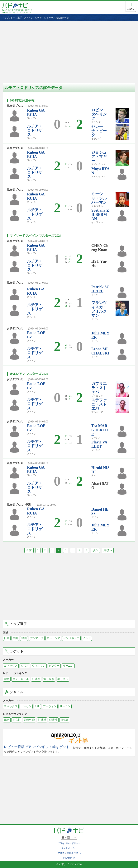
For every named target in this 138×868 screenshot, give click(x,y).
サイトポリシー (69, 848)
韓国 (24, 638)
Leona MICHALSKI (100, 351)
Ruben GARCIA (36, 112)
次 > (95, 550)
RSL (37, 706)
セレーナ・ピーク (99, 131)
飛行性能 (29, 720)
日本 (7, 638)
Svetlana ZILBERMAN (100, 214)
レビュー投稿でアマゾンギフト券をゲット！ (38, 747)
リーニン (68, 666)
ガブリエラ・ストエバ (99, 388)
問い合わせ (69, 858)
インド (87, 638)
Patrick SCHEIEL (100, 289)
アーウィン (50, 706)
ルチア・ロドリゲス (35, 130)
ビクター (54, 666)
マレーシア (53, 638)
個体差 (65, 720)
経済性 (53, 720)
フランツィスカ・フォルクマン (99, 309)
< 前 (29, 550)
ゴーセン (26, 706)
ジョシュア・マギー (99, 157)
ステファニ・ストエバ (99, 404)
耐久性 (17, 720)
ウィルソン (39, 666)
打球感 (36, 679)
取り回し (63, 679)
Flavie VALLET (99, 444)
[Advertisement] (69, 50)
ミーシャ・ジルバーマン (99, 198)
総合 (7, 679)
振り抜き (49, 679)
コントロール (21, 679)
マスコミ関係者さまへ (69, 853)
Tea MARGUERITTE (100, 430)
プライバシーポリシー (69, 843)
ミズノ (25, 666)
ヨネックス (11, 666)
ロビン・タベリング (99, 114)
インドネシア (71, 638)
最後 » (108, 550)
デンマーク (37, 638)
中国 (15, 638)
